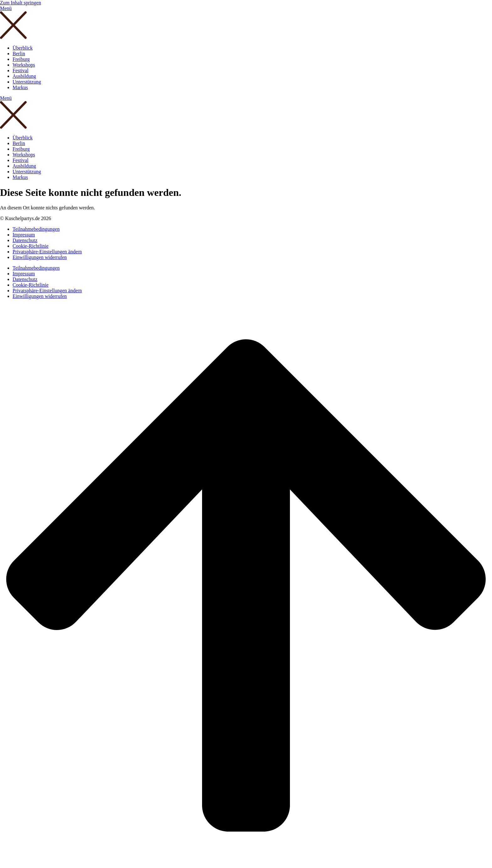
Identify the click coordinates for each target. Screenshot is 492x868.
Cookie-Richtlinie (31, 246)
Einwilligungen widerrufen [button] (40, 257)
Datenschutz (25, 240)
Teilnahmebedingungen (36, 229)
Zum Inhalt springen (21, 3)
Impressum (24, 235)
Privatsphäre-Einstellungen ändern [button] (47, 252)
